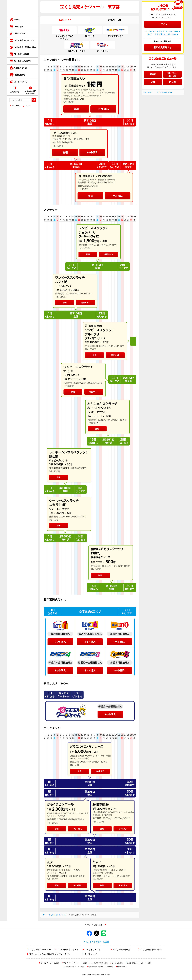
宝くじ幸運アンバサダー (40, 950)
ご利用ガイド (15, 92)
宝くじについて (21, 82)
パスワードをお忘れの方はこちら (161, 34)
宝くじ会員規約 (117, 963)
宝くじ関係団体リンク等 (151, 950)
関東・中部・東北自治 (172, 74)
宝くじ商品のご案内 (22, 61)
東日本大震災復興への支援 (97, 942)
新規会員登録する (163, 47)
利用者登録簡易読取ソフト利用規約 (101, 967)
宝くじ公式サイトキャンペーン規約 (139, 963)
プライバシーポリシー (71, 963)
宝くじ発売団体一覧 (121, 950)
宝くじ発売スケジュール (24, 40)
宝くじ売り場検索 (22, 54)
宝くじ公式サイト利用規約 (50, 963)
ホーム (17, 20)
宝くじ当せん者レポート (68, 950)
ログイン (163, 24)
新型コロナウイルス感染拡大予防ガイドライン (50, 954)
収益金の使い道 (21, 68)
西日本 (172, 82)
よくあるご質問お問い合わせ (30, 92)
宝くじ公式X (148, 92)
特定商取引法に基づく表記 (75, 967)
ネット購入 (19, 27)
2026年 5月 (115, 20)
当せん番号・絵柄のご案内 (25, 47)
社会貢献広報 (20, 75)
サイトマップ (91, 954)
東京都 (153, 74)
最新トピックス (21, 33)
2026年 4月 (65, 20)
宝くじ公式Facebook (165, 92)
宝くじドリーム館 (93, 950)
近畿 (153, 82)
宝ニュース (16, 106)
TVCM (28, 106)
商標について (122, 967)
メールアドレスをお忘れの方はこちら (161, 31)
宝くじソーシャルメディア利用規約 (95, 963)
